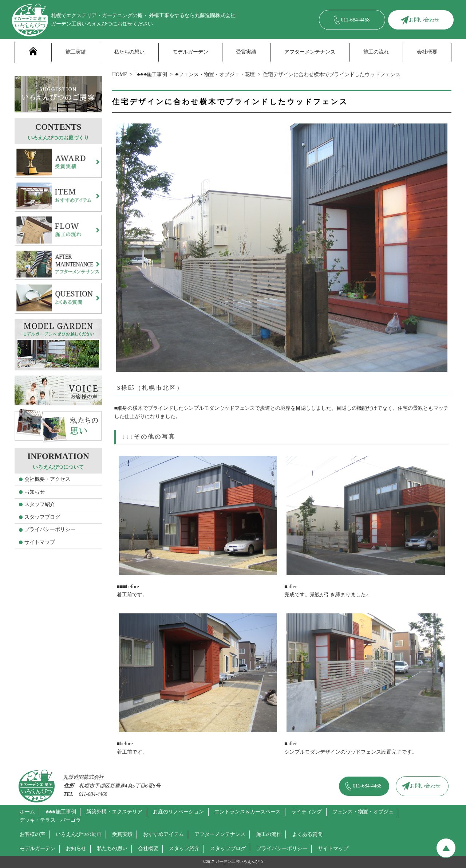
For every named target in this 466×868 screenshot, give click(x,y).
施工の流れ (376, 52)
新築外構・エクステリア (114, 812)
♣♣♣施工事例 (61, 812)
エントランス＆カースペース (248, 812)
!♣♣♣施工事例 (151, 74)
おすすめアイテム (163, 834)
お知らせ (35, 492)
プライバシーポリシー (50, 529)
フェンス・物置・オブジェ (363, 812)
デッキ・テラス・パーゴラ (50, 820)
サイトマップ (40, 542)
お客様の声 (32, 834)
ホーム (27, 812)
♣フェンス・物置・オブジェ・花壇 (215, 74)
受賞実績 (246, 52)
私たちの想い (129, 52)
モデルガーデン (190, 52)
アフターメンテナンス (310, 52)
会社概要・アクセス (47, 479)
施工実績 (76, 52)
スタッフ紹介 (40, 504)
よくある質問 (307, 834)
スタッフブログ (42, 517)
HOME (120, 74)
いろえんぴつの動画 (79, 834)
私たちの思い (112, 849)
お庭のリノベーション (178, 812)
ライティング (307, 812)
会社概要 (427, 52)
